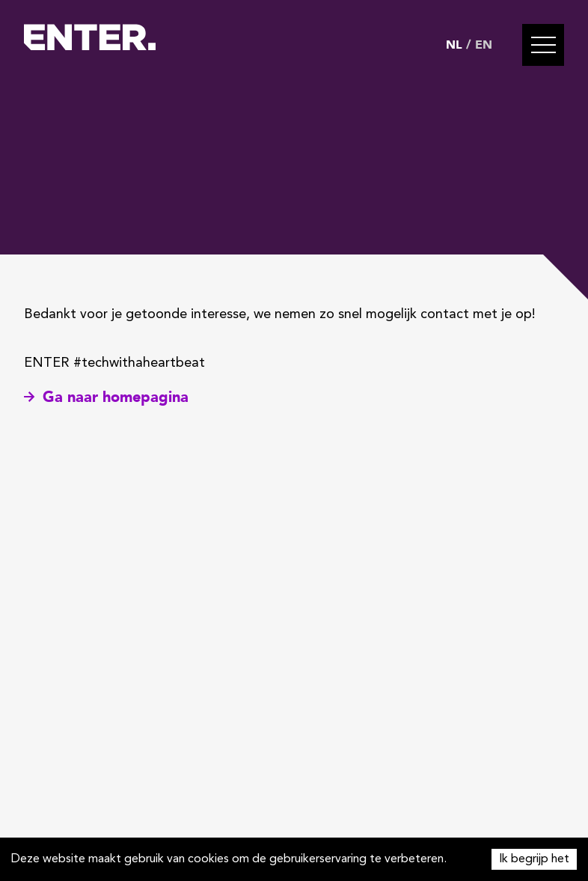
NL (454, 45)
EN (484, 45)
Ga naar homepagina (106, 397)
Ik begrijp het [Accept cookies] (534, 859)
